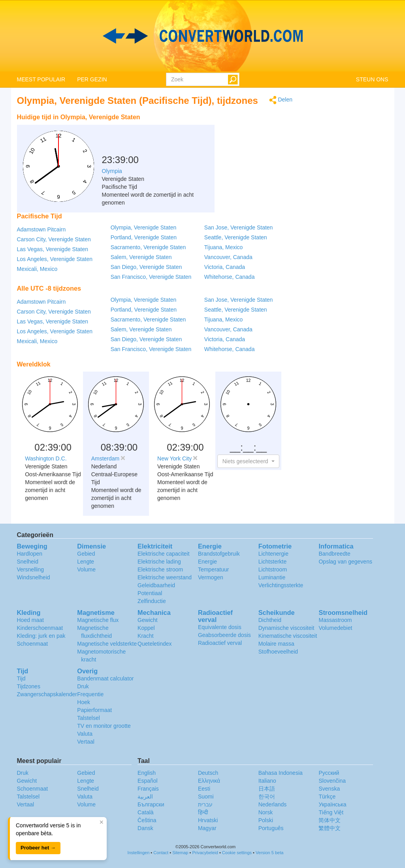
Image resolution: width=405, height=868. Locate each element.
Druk (83, 686)
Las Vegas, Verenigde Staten (53, 249)
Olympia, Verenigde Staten (144, 227)
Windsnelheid (34, 577)
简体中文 (330, 820)
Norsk (266, 812)
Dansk (145, 828)
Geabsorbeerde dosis (224, 635)
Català (145, 812)
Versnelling (31, 569)
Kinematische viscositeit (288, 636)
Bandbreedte (334, 554)
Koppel (146, 628)
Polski (266, 820)
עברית (205, 804)
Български (151, 804)
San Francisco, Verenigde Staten (151, 277)
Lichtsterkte (273, 562)
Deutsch (208, 773)
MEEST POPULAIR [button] (41, 79)
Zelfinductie (152, 601)
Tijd (21, 678)
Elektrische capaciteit (164, 554)
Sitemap (180, 853)
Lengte (86, 562)
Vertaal (86, 742)
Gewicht (148, 620)
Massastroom (335, 620)
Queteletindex (154, 644)
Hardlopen (30, 554)
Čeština (147, 820)
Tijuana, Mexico (224, 247)
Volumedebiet (335, 628)
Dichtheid (270, 620)
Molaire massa (276, 644)
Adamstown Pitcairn (41, 229)
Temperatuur (214, 569)
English (147, 773)
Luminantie (272, 577)
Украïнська (332, 804)
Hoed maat (30, 620)
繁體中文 (330, 828)
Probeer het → (38, 848)
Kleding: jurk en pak (41, 636)
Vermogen (211, 577)
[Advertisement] (243, 130)
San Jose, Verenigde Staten (239, 227)
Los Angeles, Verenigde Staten (55, 259)
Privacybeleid (205, 853)
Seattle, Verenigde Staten (236, 237)
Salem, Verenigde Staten (141, 257)
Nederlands (273, 804)
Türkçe (327, 797)
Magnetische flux (98, 620)
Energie (207, 562)
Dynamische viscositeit (286, 628)
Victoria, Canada (225, 267)
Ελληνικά (209, 781)
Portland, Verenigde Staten (144, 237)
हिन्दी (203, 812)
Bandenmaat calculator (105, 678)
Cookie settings (237, 853)
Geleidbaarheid (156, 585)
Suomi (206, 797)
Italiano (267, 781)
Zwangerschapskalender (47, 694)
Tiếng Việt (331, 812)
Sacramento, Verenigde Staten (148, 247)
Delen (281, 100)
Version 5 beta (269, 853)
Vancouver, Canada (228, 257)
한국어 (267, 797)
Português (271, 828)
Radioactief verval (220, 643)
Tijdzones (29, 686)
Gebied (86, 554)
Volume (86, 569)
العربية (145, 797)
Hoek (84, 702)
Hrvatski (208, 820)
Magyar (207, 828)
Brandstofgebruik (219, 554)
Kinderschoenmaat (40, 628)
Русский (329, 773)
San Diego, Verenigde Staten (146, 267)
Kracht (145, 636)
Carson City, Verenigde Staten (54, 239)
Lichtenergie (273, 554)
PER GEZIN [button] (92, 79)
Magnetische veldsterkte (107, 644)
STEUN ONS (372, 79)
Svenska (329, 789)
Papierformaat (94, 710)
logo (202, 36)
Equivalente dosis (220, 627)
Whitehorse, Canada (230, 277)
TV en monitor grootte (104, 726)
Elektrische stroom (160, 569)
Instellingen (139, 853)
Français (148, 789)
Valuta (85, 734)
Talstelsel (89, 718)
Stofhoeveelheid (278, 652)
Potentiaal (150, 593)
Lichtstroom (273, 569)
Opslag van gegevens (345, 562)
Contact (161, 853)
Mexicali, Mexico (37, 269)
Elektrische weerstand (165, 577)
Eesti (204, 789)
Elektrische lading (159, 562)
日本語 (267, 789)
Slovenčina (332, 781)
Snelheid (28, 562)
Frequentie (90, 694)
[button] (248, 461)
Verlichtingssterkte (281, 585)
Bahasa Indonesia (281, 773)
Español (148, 781)
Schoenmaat (33, 644)
